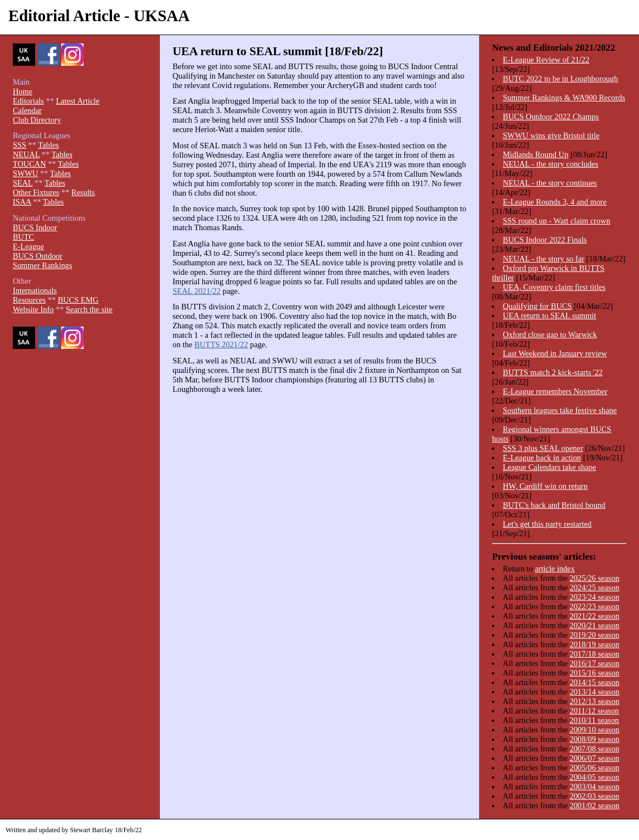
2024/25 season (594, 587)
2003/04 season (594, 786)
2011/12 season (594, 711)
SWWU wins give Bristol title (551, 135)
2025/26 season (594, 578)
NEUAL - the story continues (550, 183)
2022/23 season (594, 606)
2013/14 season (594, 692)
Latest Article (77, 101)
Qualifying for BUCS (538, 306)
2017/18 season (594, 654)
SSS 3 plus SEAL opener (543, 448)
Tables (48, 145)
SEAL (23, 183)
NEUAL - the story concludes (551, 164)
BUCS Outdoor (38, 256)
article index (555, 569)
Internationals (35, 290)
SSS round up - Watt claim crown (557, 221)
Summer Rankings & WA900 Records (564, 98)
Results (83, 192)
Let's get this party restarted (547, 524)
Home (23, 91)
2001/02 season (594, 805)
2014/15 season (594, 682)
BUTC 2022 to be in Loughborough (561, 79)
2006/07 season (594, 758)
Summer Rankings (43, 265)
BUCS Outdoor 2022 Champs (551, 116)
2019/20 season (594, 635)
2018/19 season (594, 644)
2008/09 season (594, 739)
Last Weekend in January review (555, 353)
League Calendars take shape (550, 467)
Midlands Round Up (536, 154)
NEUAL (26, 154)
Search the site (89, 309)
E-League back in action (542, 458)
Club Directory (37, 120)
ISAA (22, 202)
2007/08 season (594, 749)
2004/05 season (594, 777)
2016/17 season (594, 663)
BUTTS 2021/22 (221, 344)
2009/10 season (594, 730)
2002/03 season (594, 796)
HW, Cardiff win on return (545, 486)
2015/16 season (594, 673)
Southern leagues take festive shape (560, 410)
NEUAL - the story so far (544, 259)
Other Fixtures (36, 192)
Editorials (28, 101)
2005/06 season (594, 768)
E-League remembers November (555, 391)
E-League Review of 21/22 (546, 60)
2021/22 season (594, 616)
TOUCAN (30, 164)
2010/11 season (594, 720)
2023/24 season (594, 597)
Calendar (27, 110)
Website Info (33, 309)
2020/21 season (594, 625)
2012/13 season (594, 701)
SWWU (26, 173)
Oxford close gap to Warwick (550, 334)
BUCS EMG (78, 300)
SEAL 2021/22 (197, 291)
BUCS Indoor (35, 227)
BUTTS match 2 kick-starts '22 (553, 372)
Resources (29, 300)
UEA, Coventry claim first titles (554, 287)
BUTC (23, 237)
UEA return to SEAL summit (550, 315)
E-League (28, 246)
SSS (19, 145)
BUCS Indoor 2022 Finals (545, 240)
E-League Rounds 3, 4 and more (555, 202)
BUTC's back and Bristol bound (554, 505)
